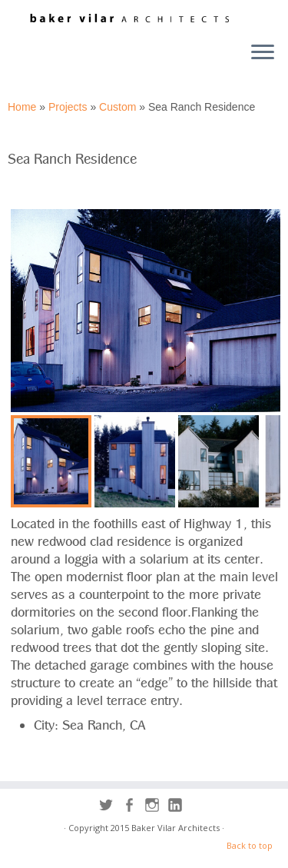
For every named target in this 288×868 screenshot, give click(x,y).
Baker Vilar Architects (175, 828)
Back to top (250, 845)
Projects (68, 107)
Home (22, 107)
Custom (118, 107)
